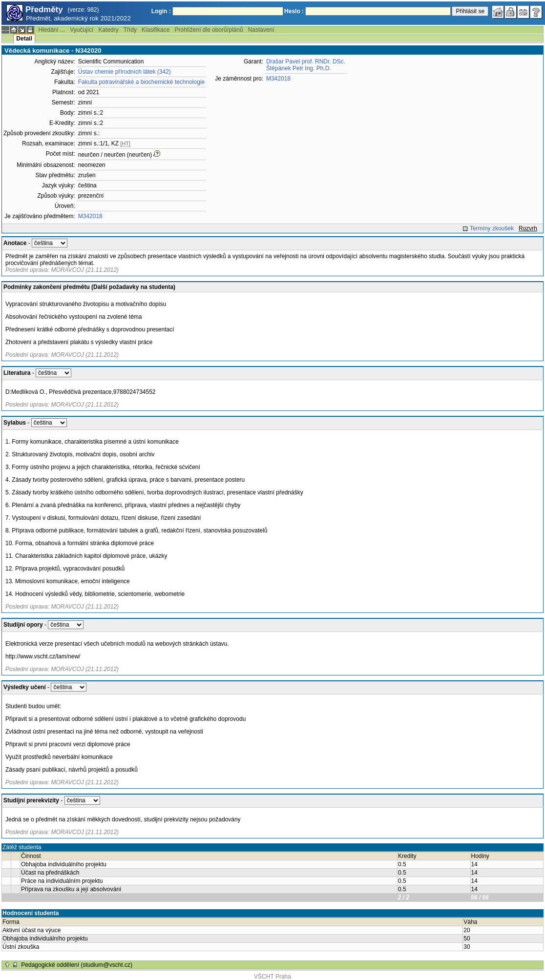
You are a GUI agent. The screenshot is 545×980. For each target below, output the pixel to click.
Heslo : (294, 11)
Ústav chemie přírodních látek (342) (125, 72)
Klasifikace (156, 30)
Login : (161, 11)
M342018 (90, 216)
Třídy (130, 30)
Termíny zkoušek (492, 228)
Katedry (108, 30)
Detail (24, 39)
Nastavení (261, 30)
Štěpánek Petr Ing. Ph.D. (299, 68)
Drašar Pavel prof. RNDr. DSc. (306, 61)
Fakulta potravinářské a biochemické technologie (141, 82)
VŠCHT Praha (272, 977)
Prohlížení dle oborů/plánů (209, 30)
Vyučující (82, 30)
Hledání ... (52, 30)
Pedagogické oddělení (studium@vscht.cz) (77, 965)
